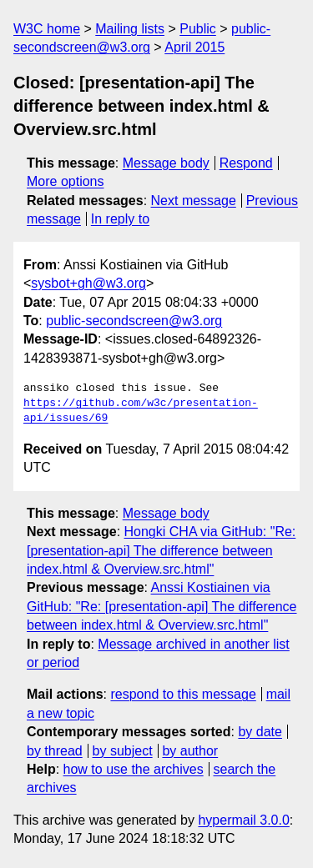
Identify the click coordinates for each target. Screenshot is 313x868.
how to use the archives (134, 769)
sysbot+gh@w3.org (88, 283)
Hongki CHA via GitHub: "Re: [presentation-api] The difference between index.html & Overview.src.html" (161, 550)
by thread (55, 751)
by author (190, 751)
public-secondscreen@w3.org (134, 321)
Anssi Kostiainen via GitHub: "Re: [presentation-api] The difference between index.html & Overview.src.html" (162, 606)
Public (198, 29)
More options (66, 181)
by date (260, 732)
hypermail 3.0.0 (243, 820)
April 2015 (194, 47)
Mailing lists (130, 29)
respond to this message (183, 694)
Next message (194, 201)
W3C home (47, 29)
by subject (123, 751)
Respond (246, 163)
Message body (166, 163)
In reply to (120, 219)
